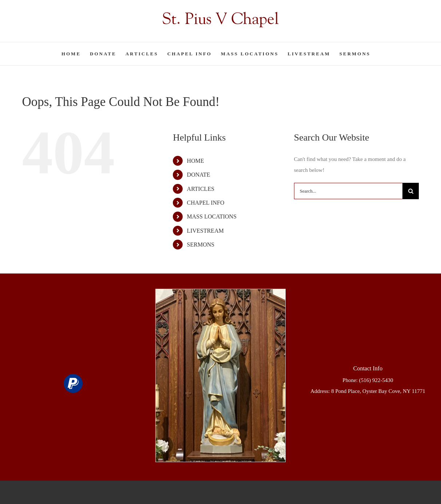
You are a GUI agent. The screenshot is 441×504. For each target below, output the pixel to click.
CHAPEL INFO (206, 203)
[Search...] (348, 191)
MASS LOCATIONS (212, 216)
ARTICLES (201, 189)
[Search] (411, 191)
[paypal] (73, 383)
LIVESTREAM (205, 231)
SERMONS (201, 245)
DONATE (199, 175)
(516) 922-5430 (376, 380)
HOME (196, 161)
